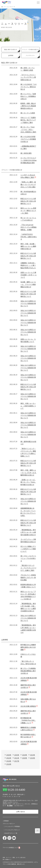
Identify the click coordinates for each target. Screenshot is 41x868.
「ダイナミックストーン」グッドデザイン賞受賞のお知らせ (28, 77)
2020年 (25, 758)
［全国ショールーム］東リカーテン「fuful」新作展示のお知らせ (28, 482)
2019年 (33, 758)
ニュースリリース (11, 7)
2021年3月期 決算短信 (28, 706)
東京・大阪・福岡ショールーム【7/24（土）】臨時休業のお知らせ (28, 473)
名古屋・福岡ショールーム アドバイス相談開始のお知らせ (28, 284)
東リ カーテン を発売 (28, 113)
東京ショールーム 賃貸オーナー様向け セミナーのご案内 (28, 211)
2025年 (17, 755)
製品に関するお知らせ (11, 49)
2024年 (25, 755)
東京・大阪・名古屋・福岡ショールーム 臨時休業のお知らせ (28, 246)
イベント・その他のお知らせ (30, 49)
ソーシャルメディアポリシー (12, 830)
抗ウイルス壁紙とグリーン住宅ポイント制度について (28, 549)
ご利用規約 (6, 821)
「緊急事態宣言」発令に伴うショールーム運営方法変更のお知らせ (28, 532)
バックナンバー (30, 55)
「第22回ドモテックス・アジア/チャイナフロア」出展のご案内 (28, 568)
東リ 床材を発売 (26, 153)
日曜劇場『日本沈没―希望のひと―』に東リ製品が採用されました (28, 265)
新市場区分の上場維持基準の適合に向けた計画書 (28, 647)
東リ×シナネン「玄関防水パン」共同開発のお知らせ (28, 96)
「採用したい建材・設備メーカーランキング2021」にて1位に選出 (28, 184)
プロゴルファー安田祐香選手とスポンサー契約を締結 (28, 577)
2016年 (9, 764)
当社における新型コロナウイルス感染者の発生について (28, 303)
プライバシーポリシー (9, 824)
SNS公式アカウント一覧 (11, 833)
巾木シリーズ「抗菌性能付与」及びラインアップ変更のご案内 (28, 120)
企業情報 (11, 55)
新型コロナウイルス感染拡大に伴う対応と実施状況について (28, 201)
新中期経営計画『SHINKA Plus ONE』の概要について (28, 720)
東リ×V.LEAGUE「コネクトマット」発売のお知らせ (28, 87)
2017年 (17, 761)
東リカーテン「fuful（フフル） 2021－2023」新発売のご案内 (28, 129)
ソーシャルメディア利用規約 (12, 826)
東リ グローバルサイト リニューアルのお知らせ (28, 558)
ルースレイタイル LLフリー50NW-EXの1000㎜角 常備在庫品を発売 (28, 160)
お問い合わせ (21, 812)
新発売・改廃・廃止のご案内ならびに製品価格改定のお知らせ (28, 106)
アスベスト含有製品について (11, 848)
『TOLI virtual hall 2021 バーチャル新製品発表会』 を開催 (28, 227)
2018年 (9, 761)
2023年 (33, 755)
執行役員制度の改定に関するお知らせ (28, 736)
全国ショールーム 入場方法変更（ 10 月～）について (29, 275)
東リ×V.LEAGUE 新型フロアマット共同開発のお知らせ (28, 139)
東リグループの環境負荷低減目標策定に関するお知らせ (28, 671)
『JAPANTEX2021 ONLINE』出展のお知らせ (29, 237)
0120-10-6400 (16, 790)
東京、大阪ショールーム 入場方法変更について (28, 406)
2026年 (9, 755)
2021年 (17, 758)
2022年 (9, 758)
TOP (2, 7)
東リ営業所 (10, 806)
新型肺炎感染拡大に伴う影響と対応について (28, 586)
